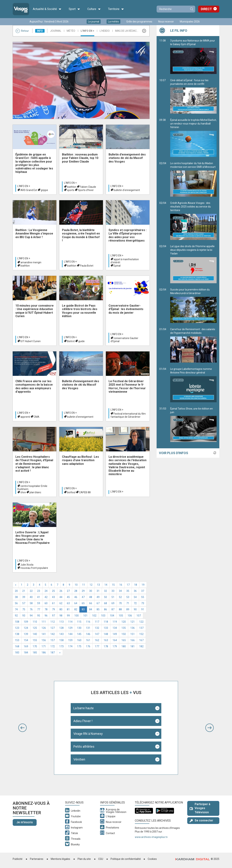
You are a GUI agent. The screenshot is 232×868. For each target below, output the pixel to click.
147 (97, 634)
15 (113, 585)
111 (44, 622)
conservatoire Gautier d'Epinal (124, 340)
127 (53, 628)
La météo (113, 22)
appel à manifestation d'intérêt (125, 261)
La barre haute (84, 708)
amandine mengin (31, 262)
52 (120, 597)
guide (81, 341)
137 (141, 628)
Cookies (152, 859)
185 (35, 653)
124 (26, 628)
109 (26, 622)
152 (141, 634)
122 (141, 622)
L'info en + (87, 31)
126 (44, 628)
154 (26, 640)
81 (68, 609)
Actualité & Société (47, 9)
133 (106, 628)
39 (24, 597)
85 (98, 609)
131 (88, 628)
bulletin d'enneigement (127, 190)
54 (135, 597)
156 (44, 640)
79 (53, 609)
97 (53, 616)
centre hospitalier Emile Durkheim (32, 488)
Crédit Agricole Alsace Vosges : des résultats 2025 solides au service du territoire (193, 221)
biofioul (71, 492)
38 (16, 597)
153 (17, 640)
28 (76, 591)
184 (26, 653)
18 (136, 585)
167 (141, 640)
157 (53, 640)
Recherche (192, 9)
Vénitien (79, 759)
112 (53, 622)
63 (68, 603)
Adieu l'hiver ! (83, 721)
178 (106, 646)
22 (31, 591)
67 (98, 603)
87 (113, 609)
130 (79, 628)
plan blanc (35, 492)
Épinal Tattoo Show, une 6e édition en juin (193, 425)
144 (70, 634)
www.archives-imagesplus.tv (151, 837)
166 (132, 640)
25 (53, 591)
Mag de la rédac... (127, 31)
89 (128, 609)
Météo (71, 31)
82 (76, 609)
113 (61, 622)
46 (76, 597)
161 (88, 640)
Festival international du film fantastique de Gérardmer (128, 415)
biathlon (72, 187)
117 (97, 622)
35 (128, 591)
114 (70, 622)
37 (143, 591)
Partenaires (37, 859)
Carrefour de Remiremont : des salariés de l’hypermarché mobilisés (193, 345)
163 (106, 640)
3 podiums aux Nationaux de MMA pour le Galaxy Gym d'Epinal (193, 57)
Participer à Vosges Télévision (200, 808)
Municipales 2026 (190, 22)
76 (31, 609)
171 (44, 646)
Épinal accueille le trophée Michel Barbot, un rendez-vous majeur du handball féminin (193, 138)
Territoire (116, 9)
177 (97, 646)
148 (106, 634)
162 (97, 640)
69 (113, 603)
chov (23, 492)
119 (115, 622)
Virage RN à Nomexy (88, 734)
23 (39, 591)
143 (61, 634)
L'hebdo (105, 31)
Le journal (94, 22)
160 (79, 640)
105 (121, 616)
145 (79, 634)
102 (94, 616)
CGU (101, 859)
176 (88, 646)
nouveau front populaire (34, 568)
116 (88, 622)
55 (143, 597)
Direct (206, 9)
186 (44, 653)
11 (84, 585)
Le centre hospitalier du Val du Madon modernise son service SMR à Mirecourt (193, 179)
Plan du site (84, 859)
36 (135, 591)
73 (143, 603)
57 (24, 603)
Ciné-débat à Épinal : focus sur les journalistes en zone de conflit (193, 96)
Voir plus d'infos (174, 453)
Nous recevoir (166, 22)
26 (61, 591)
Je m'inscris (25, 822)
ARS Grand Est (29, 190)
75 (24, 609)
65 (83, 603)
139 (26, 634)
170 (35, 646)
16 (121, 585)
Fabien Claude (88, 187)
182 (141, 646)
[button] (22, 728)
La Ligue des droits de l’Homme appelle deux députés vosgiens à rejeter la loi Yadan (193, 264)
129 (70, 628)
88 (120, 609)
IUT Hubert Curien (31, 341)
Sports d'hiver (86, 190)
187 (53, 653)
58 (31, 603)
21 (24, 591)
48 (91, 597)
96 (46, 616)
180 (124, 646)
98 (61, 616)
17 (128, 585)
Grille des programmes (139, 22)
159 (70, 640)
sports (71, 190)
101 (85, 616)
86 (105, 609)
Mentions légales (60, 859)
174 (70, 646)
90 (135, 609)
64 (76, 603)
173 (61, 646)
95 (39, 616)
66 (91, 603)
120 (124, 622)
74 (16, 609)
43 (53, 597)
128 (61, 628)
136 (132, 628)
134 (115, 628)
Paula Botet (87, 266)
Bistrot (71, 341)
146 (88, 634)
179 (115, 646)
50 (105, 597)
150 (124, 634)
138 (17, 634)
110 (35, 622)
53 (128, 597)
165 (124, 640)
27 (68, 591)
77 (39, 609)
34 (120, 591)
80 (61, 609)
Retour (22, 31)
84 (91, 609)
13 (98, 585)
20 (16, 591)
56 (16, 603)
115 (79, 622)
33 (113, 591)
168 (17, 646)
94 (31, 616)
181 (132, 646)
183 (17, 653)
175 (79, 646)
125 (35, 628)
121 (132, 622)
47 (83, 597)
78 (46, 609)
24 (46, 591)
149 (115, 634)
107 (139, 616)
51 (113, 597)
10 (76, 585)
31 (98, 591)
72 (135, 603)
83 (83, 609)
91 (143, 609)
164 (115, 640)
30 (91, 591)
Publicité (18, 859)
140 (35, 634)
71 (128, 603)
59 (39, 603)
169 (26, 646)
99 (68, 616)
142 (53, 634)
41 (39, 597)
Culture (94, 9)
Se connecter (201, 820)
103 (103, 616)
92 (16, 616)
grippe (44, 190)
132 (97, 628)
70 (120, 603)
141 (44, 634)
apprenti (25, 417)
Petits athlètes (84, 746)
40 (31, 597)
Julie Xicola (27, 565)
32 (105, 591)
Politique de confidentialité (126, 859)
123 (17, 628)
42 (46, 597)
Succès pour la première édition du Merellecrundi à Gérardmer (193, 306)
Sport (74, 9)
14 (106, 585)
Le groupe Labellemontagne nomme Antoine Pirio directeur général (193, 385)
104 (112, 616)
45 (68, 597)
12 (91, 585)
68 (105, 603)
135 (124, 628)
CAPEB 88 (85, 492)
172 (53, 646)
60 (46, 603)
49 (98, 597)
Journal (56, 31)
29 (83, 591)
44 (61, 597)
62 (61, 603)
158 (61, 640)
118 (106, 622)
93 (24, 616)
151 (132, 634)
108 (17, 622)
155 (35, 640)
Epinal (117, 266)
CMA (37, 417)
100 (76, 616)
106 (130, 616)
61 (53, 603)
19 (143, 585)
